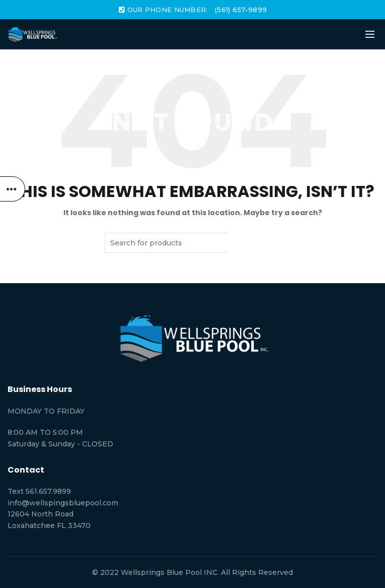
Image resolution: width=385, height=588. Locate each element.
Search (254, 243)
